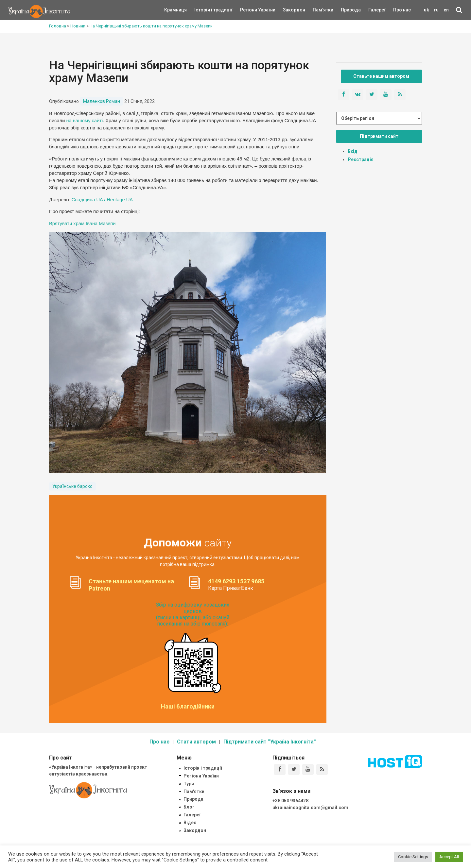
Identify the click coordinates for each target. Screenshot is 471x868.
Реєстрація (361, 159)
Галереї (377, 10)
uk (427, 10)
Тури (189, 784)
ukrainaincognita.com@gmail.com (310, 808)
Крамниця (175, 10)
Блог (189, 807)
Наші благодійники (188, 707)
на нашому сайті (84, 121)
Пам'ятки (318, 10)
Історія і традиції (204, 10)
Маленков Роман (102, 101)
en (446, 10)
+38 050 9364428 (290, 801)
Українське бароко (72, 486)
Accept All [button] (449, 857)
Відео (190, 823)
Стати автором (196, 742)
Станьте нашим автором (381, 76)
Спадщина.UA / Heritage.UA (102, 200)
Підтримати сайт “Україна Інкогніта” (270, 742)
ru (436, 10)
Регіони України (249, 10)
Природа (346, 10)
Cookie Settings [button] (413, 857)
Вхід (353, 151)
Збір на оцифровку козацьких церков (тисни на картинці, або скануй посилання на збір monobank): (193, 614)
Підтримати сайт (379, 136)
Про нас (402, 10)
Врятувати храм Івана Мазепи (82, 224)
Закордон (288, 10)
